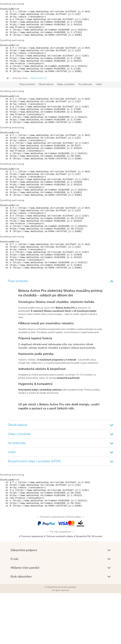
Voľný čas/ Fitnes (20, 91)
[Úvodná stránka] (8, 91)
